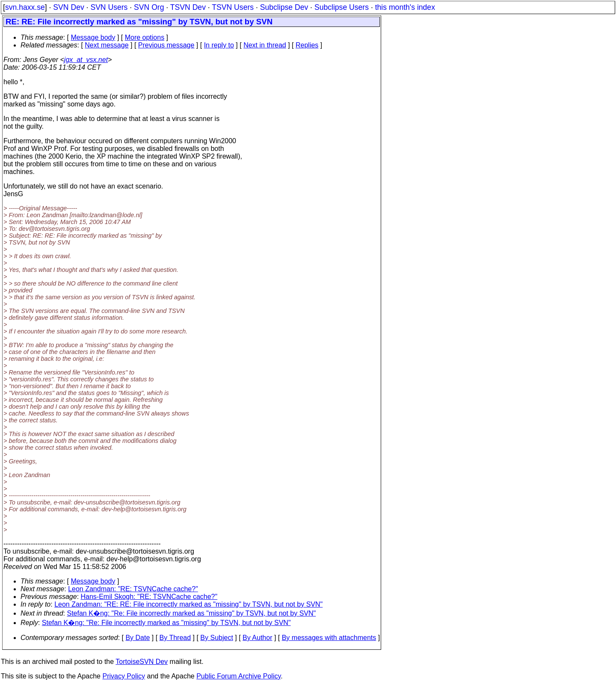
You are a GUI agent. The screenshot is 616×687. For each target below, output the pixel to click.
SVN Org (149, 7)
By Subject (216, 638)
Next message (107, 45)
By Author (257, 638)
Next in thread (265, 45)
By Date (138, 638)
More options (145, 37)
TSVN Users (233, 7)
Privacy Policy (124, 676)
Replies (307, 45)
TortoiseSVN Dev (142, 662)
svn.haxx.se (25, 7)
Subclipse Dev (284, 7)
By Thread (175, 638)
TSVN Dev (188, 7)
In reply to (219, 45)
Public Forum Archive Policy (238, 676)
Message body (93, 37)
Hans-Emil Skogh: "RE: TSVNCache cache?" (149, 597)
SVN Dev (68, 7)
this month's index (405, 7)
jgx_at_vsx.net (86, 60)
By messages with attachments (329, 638)
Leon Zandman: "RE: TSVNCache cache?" (133, 589)
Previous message (166, 45)
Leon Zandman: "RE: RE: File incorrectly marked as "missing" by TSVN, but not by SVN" (188, 604)
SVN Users (109, 7)
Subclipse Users (342, 7)
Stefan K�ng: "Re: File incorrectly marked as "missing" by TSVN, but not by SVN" (192, 613)
